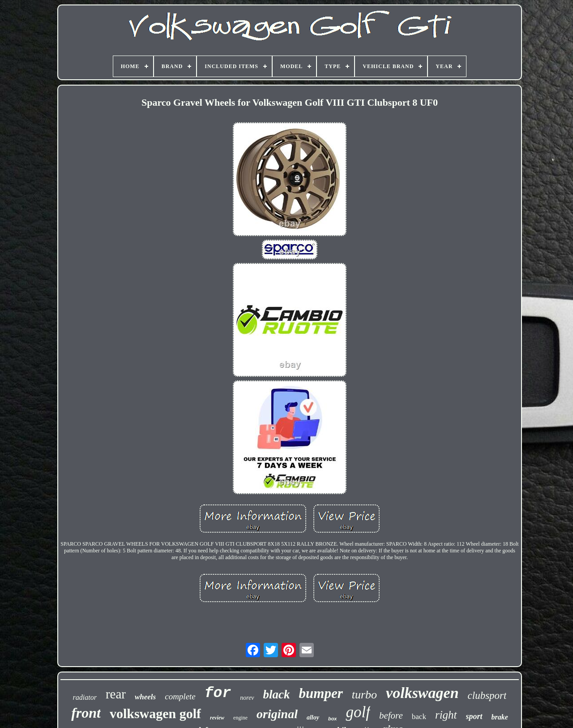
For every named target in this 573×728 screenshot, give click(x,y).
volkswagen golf (155, 713)
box (333, 719)
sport (474, 716)
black (277, 694)
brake (500, 717)
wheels (145, 697)
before (391, 715)
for (218, 693)
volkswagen (422, 693)
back (419, 717)
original (277, 714)
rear (116, 694)
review (217, 718)
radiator (85, 697)
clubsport (487, 696)
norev (247, 698)
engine (240, 718)
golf (358, 712)
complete (180, 696)
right (446, 715)
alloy (313, 717)
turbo (364, 695)
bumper (321, 693)
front (86, 713)
